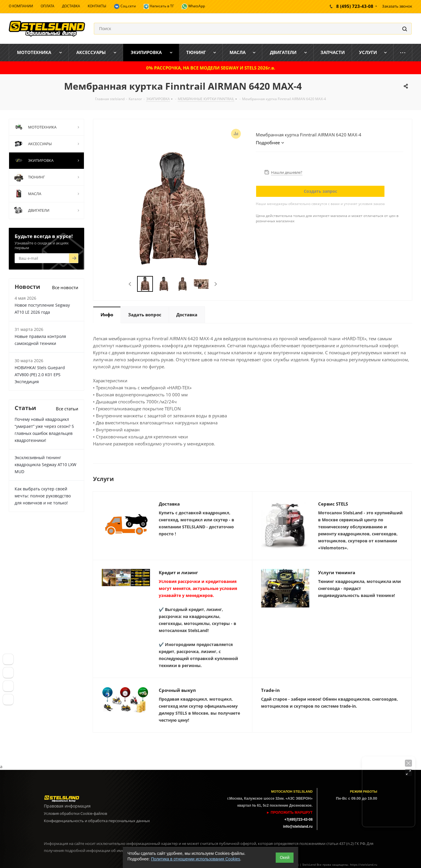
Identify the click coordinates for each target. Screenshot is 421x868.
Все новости (65, 287)
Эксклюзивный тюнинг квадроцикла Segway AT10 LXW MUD (45, 465)
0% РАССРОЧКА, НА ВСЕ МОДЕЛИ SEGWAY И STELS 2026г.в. (211, 68)
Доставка (169, 504)
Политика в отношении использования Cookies (195, 859)
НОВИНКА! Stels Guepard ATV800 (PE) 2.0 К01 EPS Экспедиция (40, 375)
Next (216, 284)
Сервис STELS (333, 504)
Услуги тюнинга (337, 572)
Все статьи (67, 409)
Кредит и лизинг (178, 572)
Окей (285, 857)
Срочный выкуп (177, 690)
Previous (130, 284)
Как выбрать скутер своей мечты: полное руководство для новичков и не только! (43, 496)
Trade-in (270, 690)
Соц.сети (125, 6)
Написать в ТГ (159, 6)
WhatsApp (193, 6)
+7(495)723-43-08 (299, 820)
